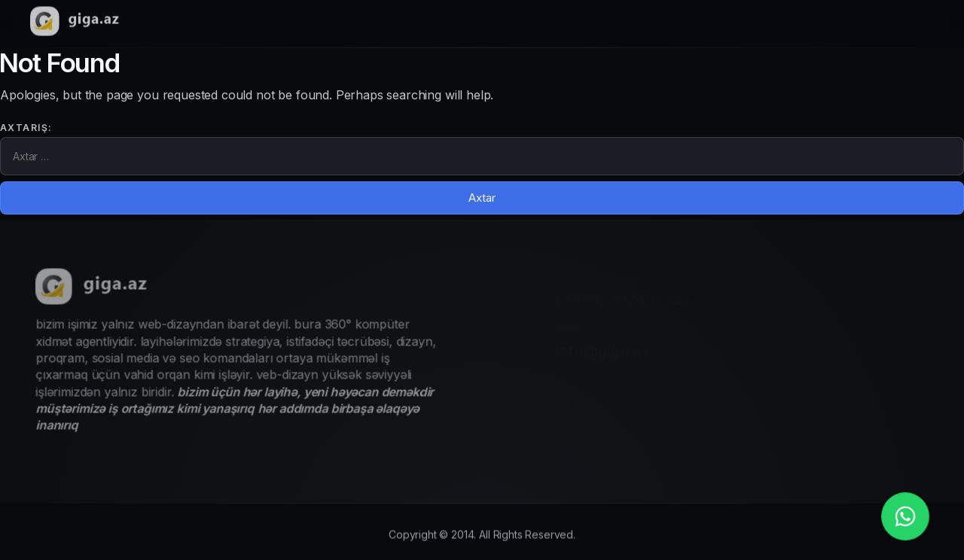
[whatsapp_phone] (905, 516)
